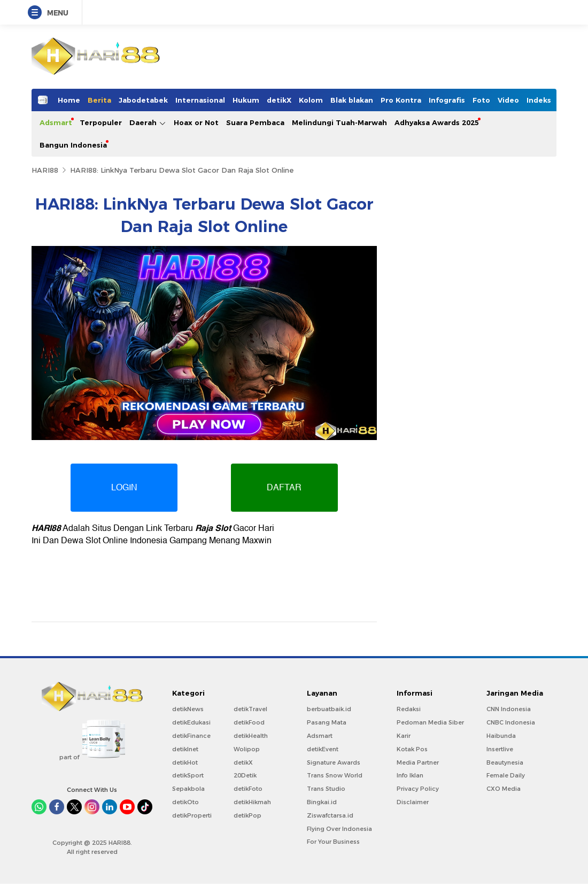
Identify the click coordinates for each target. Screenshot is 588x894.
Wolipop (247, 749)
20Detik (245, 775)
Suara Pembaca (255, 122)
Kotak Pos (412, 749)
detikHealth (251, 736)
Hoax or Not (196, 122)
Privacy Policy (418, 789)
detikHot (185, 762)
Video (508, 100)
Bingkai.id (322, 802)
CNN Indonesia (509, 709)
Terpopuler (101, 122)
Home (69, 100)
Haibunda (501, 736)
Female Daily (506, 775)
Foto (481, 100)
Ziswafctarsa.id (330, 815)
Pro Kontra (401, 100)
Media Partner (418, 762)
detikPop (247, 815)
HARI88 (45, 170)
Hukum (246, 100)
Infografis (447, 100)
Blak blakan (352, 100)
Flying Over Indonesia (339, 829)
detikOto (185, 802)
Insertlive (500, 749)
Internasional (200, 100)
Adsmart (56, 122)
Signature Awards (334, 762)
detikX (279, 100)
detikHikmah (252, 802)
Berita (99, 100)
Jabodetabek (143, 100)
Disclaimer (413, 802)
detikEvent (323, 749)
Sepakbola (188, 789)
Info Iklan (410, 775)
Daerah (148, 123)
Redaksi (409, 709)
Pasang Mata (327, 722)
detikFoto (248, 789)
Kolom (311, 100)
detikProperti (192, 815)
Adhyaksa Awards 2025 (437, 122)
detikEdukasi (191, 722)
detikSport (188, 775)
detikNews (188, 709)
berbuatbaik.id (329, 709)
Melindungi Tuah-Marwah (339, 122)
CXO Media (504, 789)
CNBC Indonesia (511, 722)
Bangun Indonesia (73, 145)
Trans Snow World (335, 775)
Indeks (539, 100)
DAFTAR (285, 488)
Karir (404, 736)
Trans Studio (326, 789)
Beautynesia (505, 762)
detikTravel (250, 709)
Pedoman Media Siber (430, 722)
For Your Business (333, 842)
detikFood (249, 722)
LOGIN (124, 488)
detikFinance (191, 736)
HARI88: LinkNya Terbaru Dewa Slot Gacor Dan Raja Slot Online (182, 170)
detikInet (185, 749)
